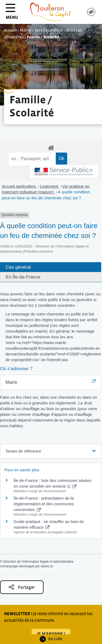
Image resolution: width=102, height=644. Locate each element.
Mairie (26, 30)
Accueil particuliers (19, 186)
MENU (12, 13)
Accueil (10, 30)
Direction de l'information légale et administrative (38, 562)
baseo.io (47, 566)
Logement (50, 186)
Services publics (49, 30)
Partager (22, 587)
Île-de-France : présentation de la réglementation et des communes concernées (44, 504)
